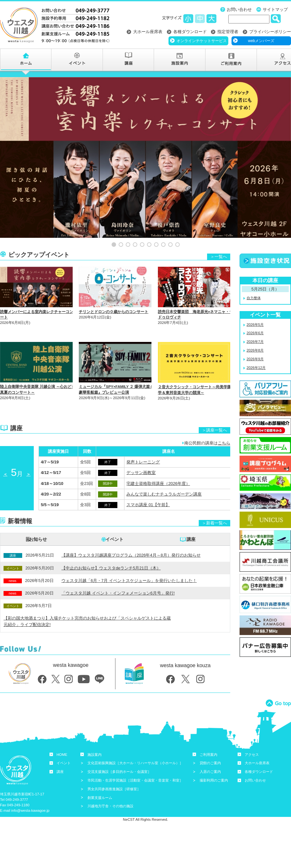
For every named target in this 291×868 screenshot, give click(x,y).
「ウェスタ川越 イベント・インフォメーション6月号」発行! (118, 575)
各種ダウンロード (190, 32)
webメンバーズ (261, 41)
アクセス (252, 737)
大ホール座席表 (148, 32)
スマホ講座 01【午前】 (148, 487)
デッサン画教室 (141, 455)
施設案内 (95, 737)
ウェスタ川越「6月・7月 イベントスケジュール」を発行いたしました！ (129, 563)
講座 (191, 522)
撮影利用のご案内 (214, 763)
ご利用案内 (209, 737)
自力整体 (254, 280)
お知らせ (38, 522)
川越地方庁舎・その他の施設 (110, 789)
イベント (114, 522)
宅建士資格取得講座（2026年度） (158, 466)
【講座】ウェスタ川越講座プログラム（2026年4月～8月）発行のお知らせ (131, 538)
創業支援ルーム (100, 780)
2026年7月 (255, 324)
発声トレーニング (143, 444)
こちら (224, 426)
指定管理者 (228, 32)
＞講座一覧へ (214, 412)
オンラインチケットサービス (202, 41)
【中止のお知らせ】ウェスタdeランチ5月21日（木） (111, 550)
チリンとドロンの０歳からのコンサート (114, 294)
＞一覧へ (219, 239)
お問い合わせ (239, 9)
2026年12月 (256, 350)
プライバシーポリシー (270, 32)
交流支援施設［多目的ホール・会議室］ (119, 754)
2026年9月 (255, 341)
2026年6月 (255, 316)
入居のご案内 (210, 754)
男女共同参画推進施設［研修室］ (114, 771)
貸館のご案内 (210, 746)
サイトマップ (275, 9)
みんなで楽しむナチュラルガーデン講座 (164, 476)
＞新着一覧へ (214, 506)
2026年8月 (255, 333)
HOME (62, 737)
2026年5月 (255, 307)
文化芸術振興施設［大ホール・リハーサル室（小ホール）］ (135, 746)
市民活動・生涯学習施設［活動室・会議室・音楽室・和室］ (135, 763)
